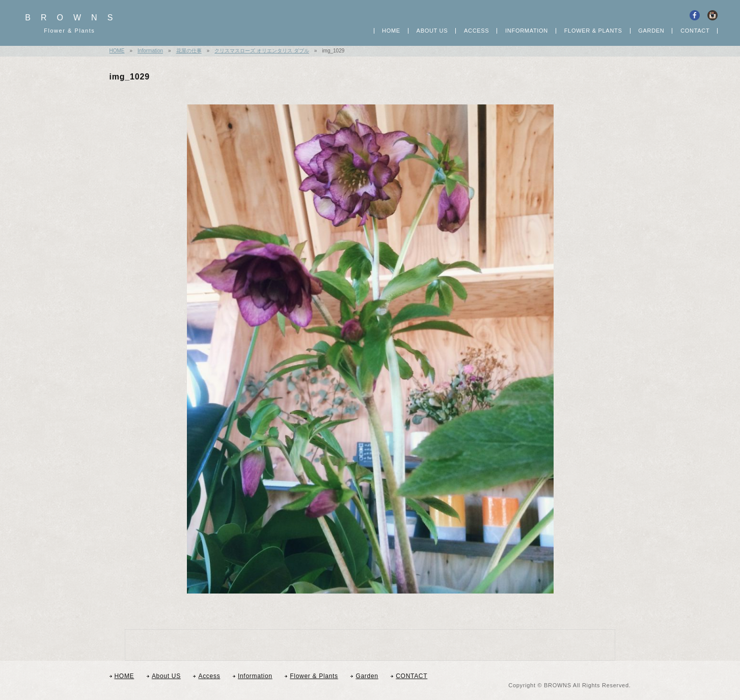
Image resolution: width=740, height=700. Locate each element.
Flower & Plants (314, 676)
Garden (367, 676)
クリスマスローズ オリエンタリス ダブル (262, 51)
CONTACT (695, 31)
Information (527, 31)
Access (476, 31)
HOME (391, 31)
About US (432, 31)
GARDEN (651, 31)
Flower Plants (593, 31)
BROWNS (74, 24)
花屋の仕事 (189, 51)
